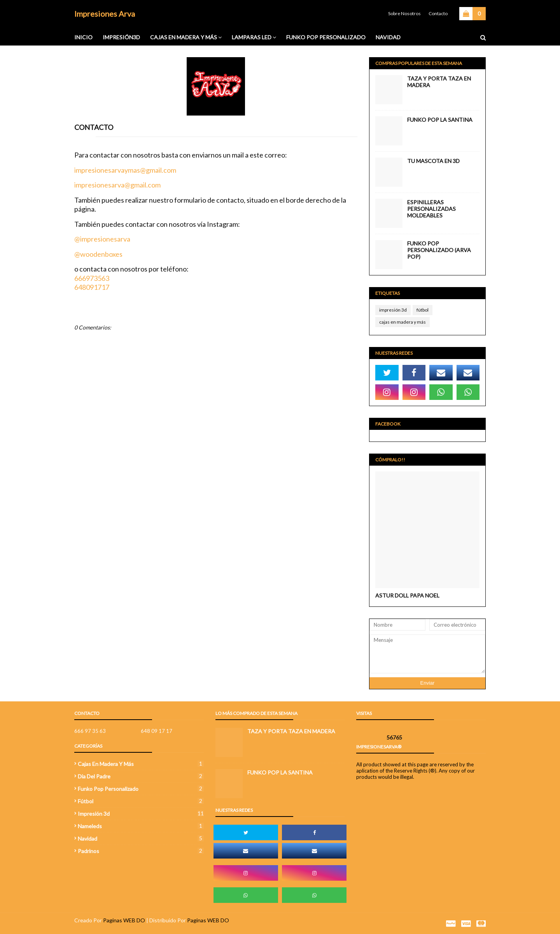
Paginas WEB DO (124, 920)
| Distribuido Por (167, 920)
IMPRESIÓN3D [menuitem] (121, 37)
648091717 (92, 287)
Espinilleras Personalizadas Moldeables (431, 209)
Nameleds (141, 826)
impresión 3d (393, 310)
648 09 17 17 (157, 731)
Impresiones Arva (105, 14)
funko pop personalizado (141, 789)
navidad (141, 838)
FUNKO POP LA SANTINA (440, 120)
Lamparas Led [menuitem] (252, 37)
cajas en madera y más (402, 322)
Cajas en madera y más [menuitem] (184, 37)
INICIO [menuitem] (83, 37)
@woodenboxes (98, 254)
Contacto (438, 13)
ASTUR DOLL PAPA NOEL (407, 595)
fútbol (423, 310)
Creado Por (88, 920)
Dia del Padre (141, 776)
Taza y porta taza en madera (439, 82)
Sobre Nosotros (404, 13)
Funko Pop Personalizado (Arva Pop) (439, 250)
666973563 (92, 278)
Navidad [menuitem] (388, 37)
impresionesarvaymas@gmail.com (125, 170)
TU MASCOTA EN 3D (433, 161)
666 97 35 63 (90, 731)
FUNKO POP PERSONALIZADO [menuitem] (326, 37)
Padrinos (141, 851)
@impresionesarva (102, 239)
